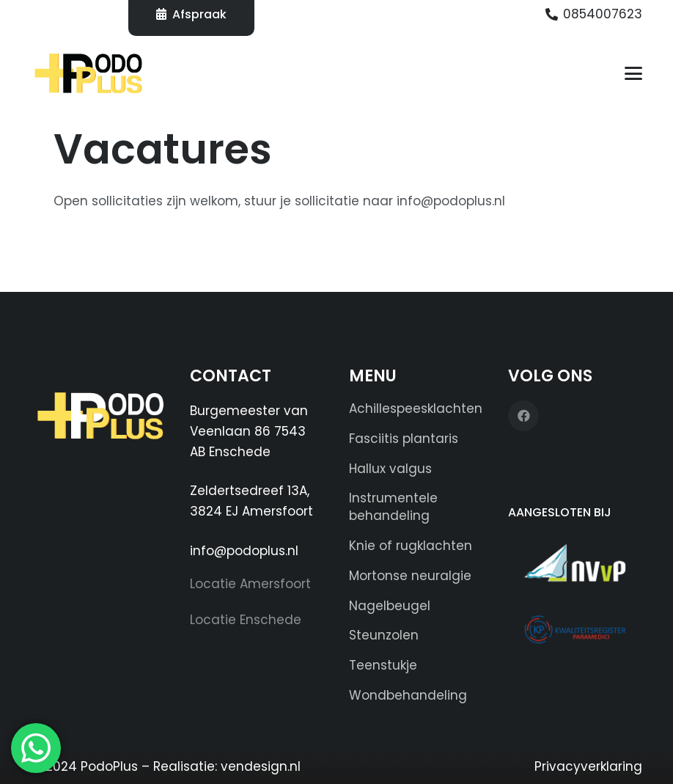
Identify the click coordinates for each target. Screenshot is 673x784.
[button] (633, 73)
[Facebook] (524, 416)
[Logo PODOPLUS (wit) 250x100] (99, 422)
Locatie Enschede (246, 620)
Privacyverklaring (588, 766)
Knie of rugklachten (411, 546)
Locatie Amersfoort (250, 584)
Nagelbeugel (390, 606)
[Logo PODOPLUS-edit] (89, 73)
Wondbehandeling (408, 695)
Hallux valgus (390, 469)
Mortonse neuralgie (410, 576)
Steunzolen (384, 635)
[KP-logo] (575, 629)
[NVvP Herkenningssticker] (575, 563)
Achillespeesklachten (416, 409)
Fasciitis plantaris (404, 439)
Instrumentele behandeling (393, 507)
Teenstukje (383, 665)
